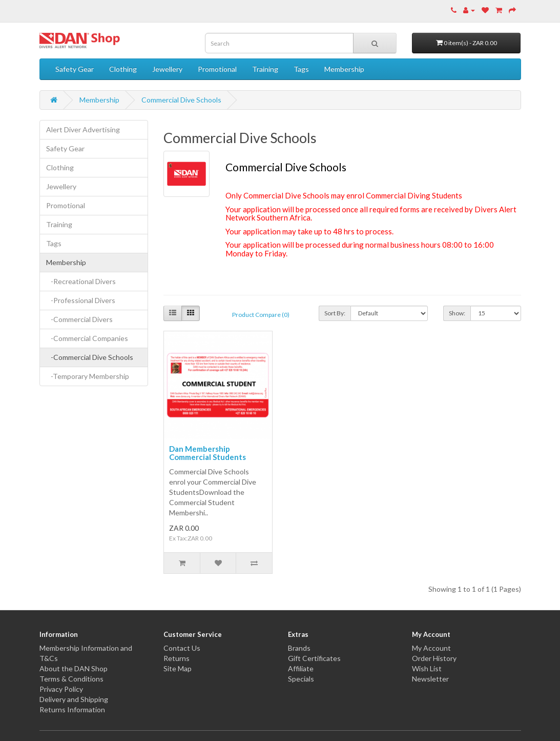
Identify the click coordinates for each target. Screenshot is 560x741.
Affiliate (301, 668)
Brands (299, 648)
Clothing (123, 69)
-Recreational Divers (81, 281)
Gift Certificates (314, 658)
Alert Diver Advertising (83, 129)
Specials (301, 679)
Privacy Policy (61, 689)
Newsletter (430, 679)
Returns (177, 658)
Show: (457, 313)
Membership (344, 69)
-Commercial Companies (87, 338)
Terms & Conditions (71, 679)
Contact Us (182, 648)
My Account (431, 648)
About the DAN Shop (74, 668)
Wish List (427, 668)
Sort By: (335, 313)
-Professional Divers (81, 300)
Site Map (178, 668)
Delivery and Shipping (74, 699)
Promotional (217, 69)
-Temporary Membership (88, 376)
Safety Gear (75, 69)
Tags (301, 69)
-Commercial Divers (79, 319)
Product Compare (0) (261, 315)
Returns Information (72, 709)
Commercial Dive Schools (181, 100)
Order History (434, 658)
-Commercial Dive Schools (90, 357)
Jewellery (167, 69)
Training (265, 69)
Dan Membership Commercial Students (208, 453)
